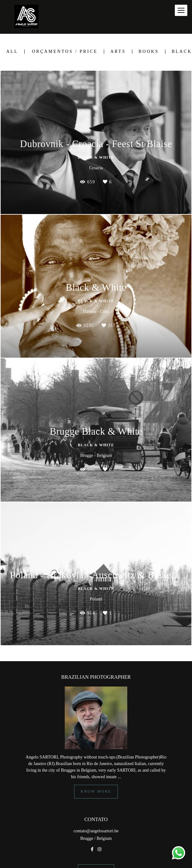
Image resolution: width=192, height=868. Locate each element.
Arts (118, 52)
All (12, 52)
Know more (96, 791)
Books (149, 52)
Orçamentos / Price (65, 52)
